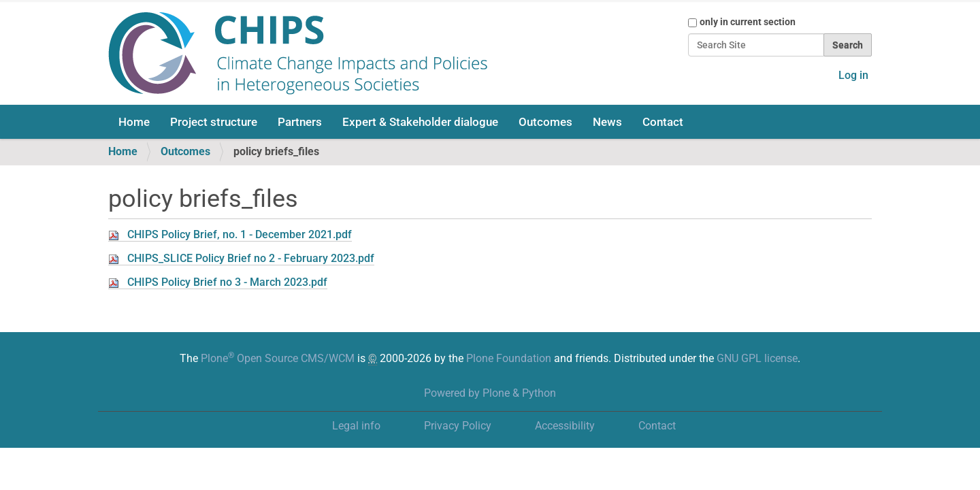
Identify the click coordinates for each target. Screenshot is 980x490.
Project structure (214, 122)
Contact (663, 122)
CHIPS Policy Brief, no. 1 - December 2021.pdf (240, 234)
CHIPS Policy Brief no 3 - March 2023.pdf (227, 282)
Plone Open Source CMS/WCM (278, 358)
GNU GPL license (757, 358)
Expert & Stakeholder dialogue (420, 122)
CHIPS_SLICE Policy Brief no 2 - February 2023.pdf (251, 258)
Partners (300, 122)
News (607, 122)
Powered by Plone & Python (490, 393)
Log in (853, 75)
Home (134, 122)
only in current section (748, 22)
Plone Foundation (509, 358)
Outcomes (545, 122)
